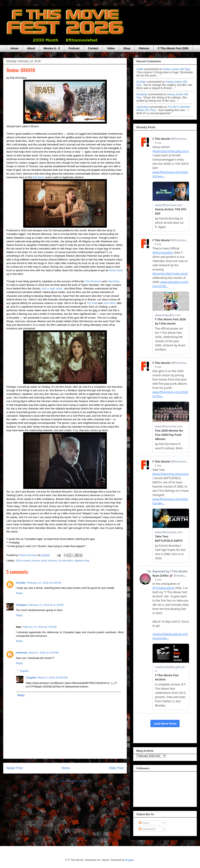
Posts (144, 823)
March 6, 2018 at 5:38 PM (44, 653)
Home (14, 48)
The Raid (92, 303)
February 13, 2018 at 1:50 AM (39, 627)
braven (36, 561)
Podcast (74, 48)
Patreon (144, 48)
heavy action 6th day (177, 69)
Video (111, 48)
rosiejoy (142, 94)
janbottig (142, 107)
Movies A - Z (52, 48)
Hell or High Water (52, 289)
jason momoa (49, 561)
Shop (127, 48)
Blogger (129, 860)
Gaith (140, 69)
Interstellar (113, 281)
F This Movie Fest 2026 (173, 48)
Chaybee (21, 605)
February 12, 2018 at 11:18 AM (46, 605)
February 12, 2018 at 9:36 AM (44, 583)
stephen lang (82, 561)
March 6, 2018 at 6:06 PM (53, 678)
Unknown (22, 653)
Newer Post (14, 768)
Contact (93, 48)
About (31, 48)
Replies (24, 671)
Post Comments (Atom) (73, 781)
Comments (147, 829)
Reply (19, 593)
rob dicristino (66, 561)
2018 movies (23, 561)
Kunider (21, 583)
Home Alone (116, 270)
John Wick (109, 303)
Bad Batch (39, 177)
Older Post (116, 768)
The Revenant (93, 281)
